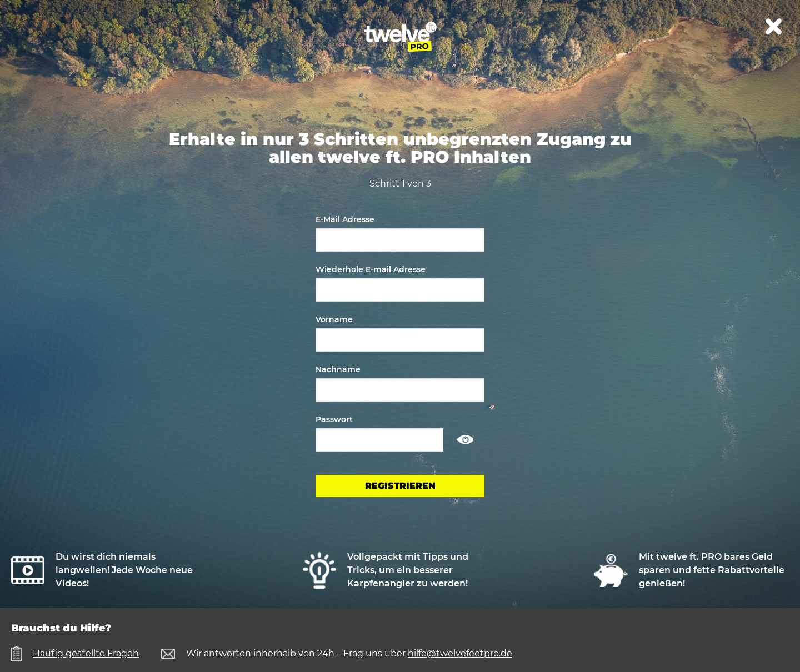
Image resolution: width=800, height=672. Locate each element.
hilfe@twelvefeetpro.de (460, 653)
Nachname (338, 369)
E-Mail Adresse (345, 219)
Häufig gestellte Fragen (86, 653)
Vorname (334, 319)
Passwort (334, 419)
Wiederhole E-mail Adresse (371, 269)
